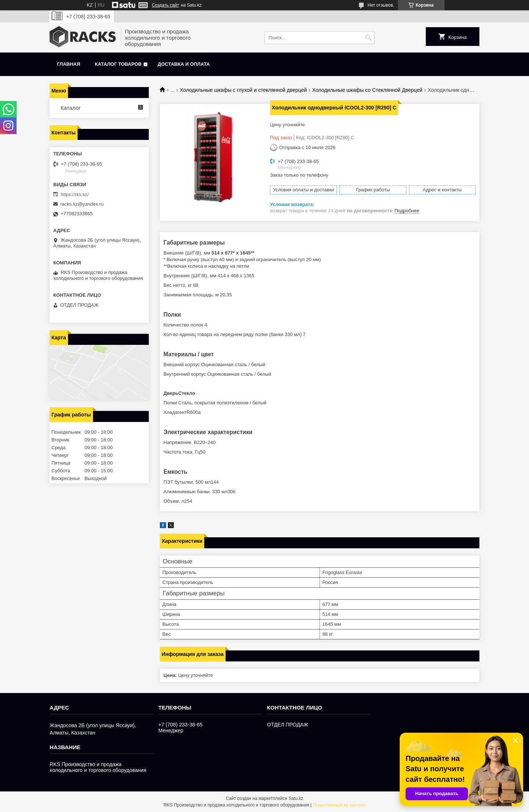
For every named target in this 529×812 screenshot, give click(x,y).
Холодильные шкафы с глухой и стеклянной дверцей (244, 90)
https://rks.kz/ (75, 194)
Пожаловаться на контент (339, 805)
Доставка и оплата (184, 64)
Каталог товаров (118, 64)
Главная (69, 64)
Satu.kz (296, 798)
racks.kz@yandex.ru (82, 204)
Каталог (71, 108)
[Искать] (368, 38)
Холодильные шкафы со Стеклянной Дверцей (367, 90)
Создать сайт (165, 5)
